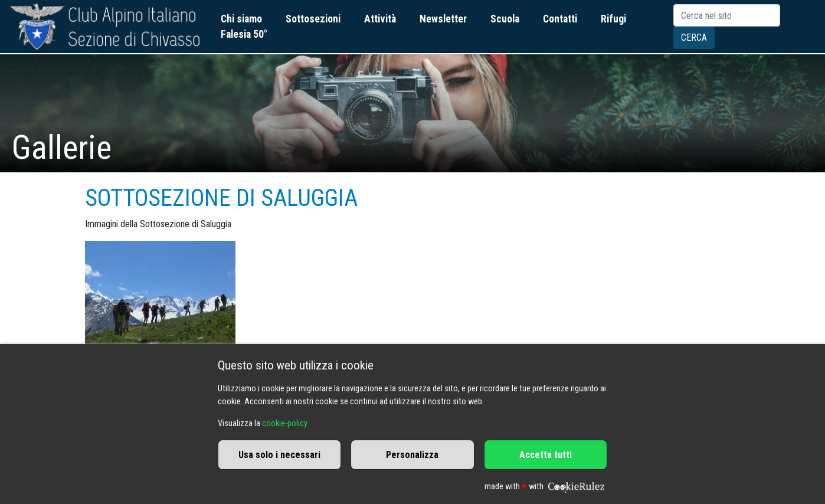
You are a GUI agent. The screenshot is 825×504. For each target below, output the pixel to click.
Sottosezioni (313, 19)
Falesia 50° (244, 34)
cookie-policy (285, 423)
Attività (380, 19)
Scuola (505, 19)
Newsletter (443, 19)
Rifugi (613, 19)
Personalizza (412, 455)
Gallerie (62, 148)
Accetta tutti (546, 455)
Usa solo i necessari (279, 455)
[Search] (727, 15)
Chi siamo (241, 19)
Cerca (694, 37)
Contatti (560, 19)
